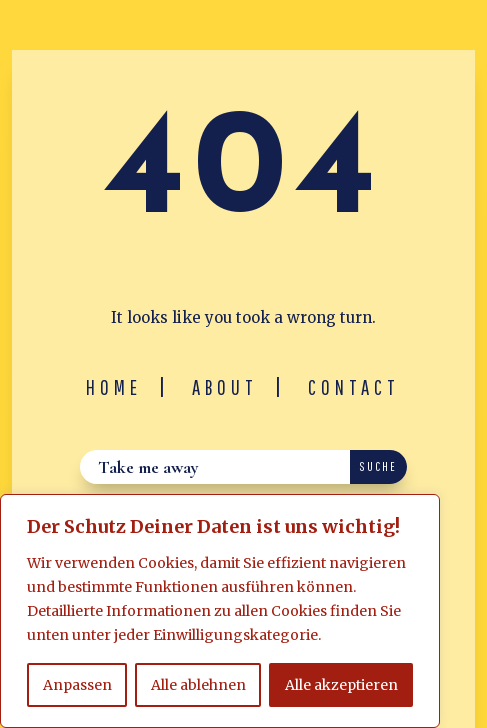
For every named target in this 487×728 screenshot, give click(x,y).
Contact (354, 387)
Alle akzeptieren (341, 685)
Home (114, 387)
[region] (220, 611)
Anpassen (77, 685)
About (225, 387)
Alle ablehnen (198, 685)
